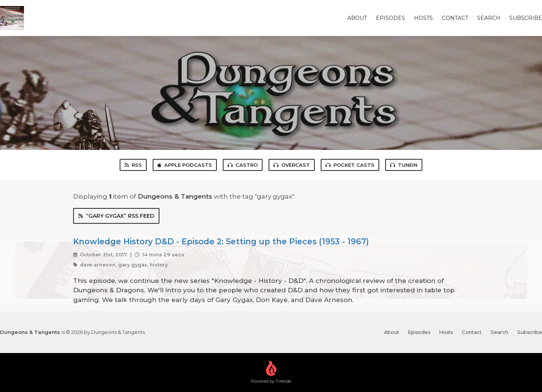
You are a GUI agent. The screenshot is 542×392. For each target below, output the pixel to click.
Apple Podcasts (185, 165)
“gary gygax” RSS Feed (116, 216)
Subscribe (526, 18)
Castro (243, 165)
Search (489, 18)
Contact (455, 18)
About (357, 18)
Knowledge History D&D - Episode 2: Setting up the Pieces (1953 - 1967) (221, 241)
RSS (133, 165)
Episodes (390, 18)
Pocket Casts (350, 165)
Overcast (292, 165)
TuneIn (404, 165)
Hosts (423, 18)
